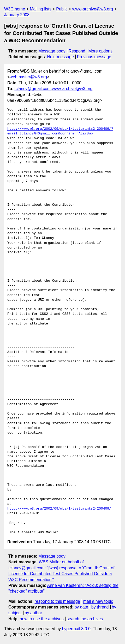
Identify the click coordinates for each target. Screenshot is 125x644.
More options (101, 51)
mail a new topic (98, 601)
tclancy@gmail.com (32, 89)
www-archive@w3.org (93, 9)
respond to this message (57, 601)
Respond (77, 51)
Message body (52, 51)
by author (34, 613)
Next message (61, 57)
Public (62, 9)
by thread (100, 607)
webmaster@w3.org (28, 77)
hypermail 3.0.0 (76, 629)
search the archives (85, 619)
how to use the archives (42, 619)
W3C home (15, 9)
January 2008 (17, 15)
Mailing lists (41, 9)
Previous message (94, 57)
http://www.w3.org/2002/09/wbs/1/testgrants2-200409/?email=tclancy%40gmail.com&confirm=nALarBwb (60, 131)
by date (81, 607)
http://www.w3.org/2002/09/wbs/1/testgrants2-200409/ (59, 509)
